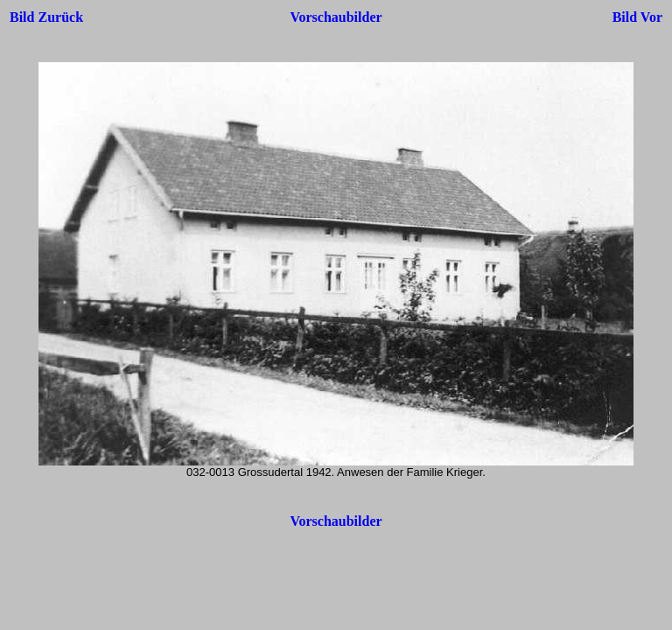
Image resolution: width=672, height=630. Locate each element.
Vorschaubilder (336, 17)
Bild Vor (637, 17)
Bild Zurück (46, 17)
